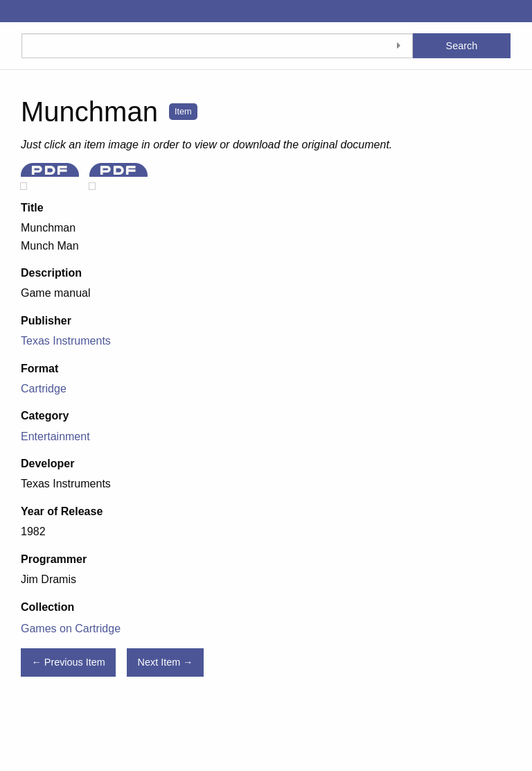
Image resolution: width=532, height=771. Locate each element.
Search (462, 46)
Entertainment (55, 436)
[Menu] (11, 11)
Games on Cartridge (71, 629)
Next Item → (166, 662)
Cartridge (44, 389)
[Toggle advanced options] (399, 46)
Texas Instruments (66, 341)
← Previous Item (68, 662)
